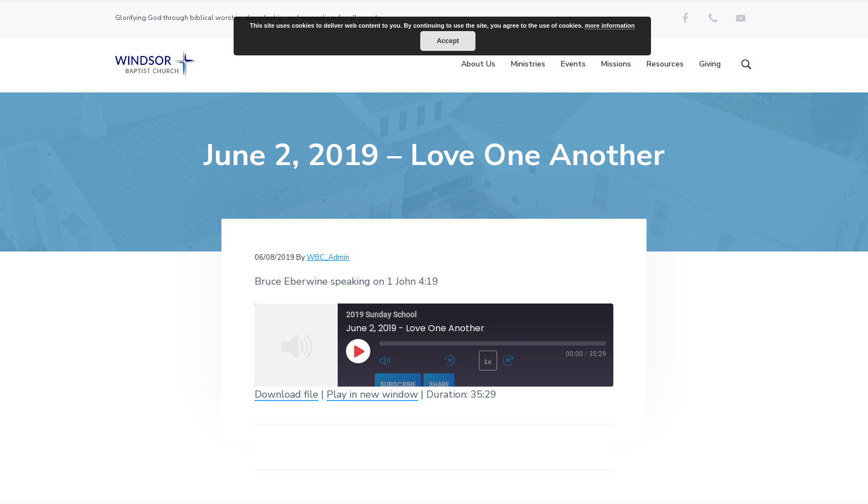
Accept (448, 41)
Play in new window (372, 394)
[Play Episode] (358, 351)
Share (439, 385)
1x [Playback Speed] (488, 362)
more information (609, 25)
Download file (286, 394)
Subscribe (398, 385)
